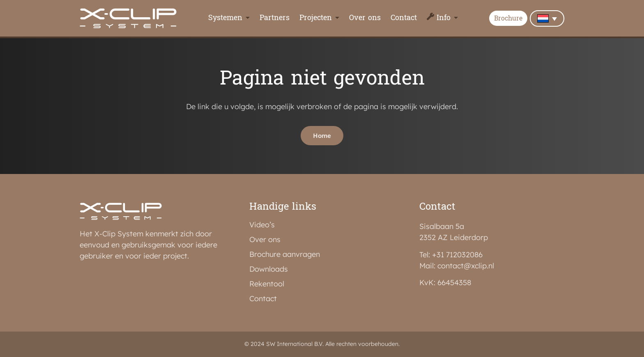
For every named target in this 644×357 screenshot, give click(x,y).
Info (444, 18)
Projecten (316, 18)
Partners (275, 18)
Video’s (262, 225)
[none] (547, 18)
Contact (404, 18)
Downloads (269, 269)
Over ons (365, 18)
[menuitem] (547, 18)
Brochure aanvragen (285, 254)
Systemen (225, 18)
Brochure (508, 19)
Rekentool (267, 284)
